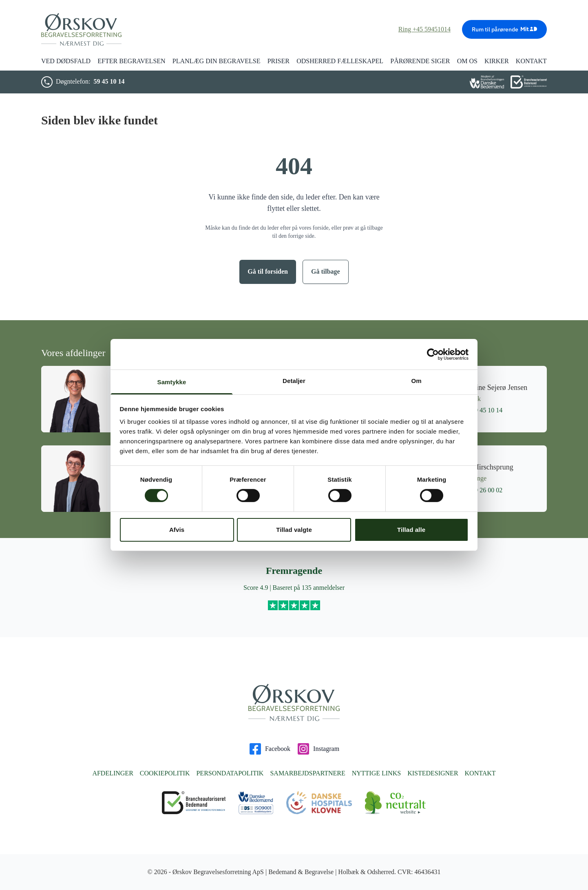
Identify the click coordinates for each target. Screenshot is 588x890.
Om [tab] (416, 381)
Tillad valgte (294, 530)
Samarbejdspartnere (307, 773)
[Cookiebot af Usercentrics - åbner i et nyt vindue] (433, 354)
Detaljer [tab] (294, 381)
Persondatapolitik (230, 773)
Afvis (177, 530)
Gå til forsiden (268, 271)
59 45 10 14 (109, 81)
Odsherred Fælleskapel (340, 61)
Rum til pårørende (504, 29)
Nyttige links (376, 773)
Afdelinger (113, 773)
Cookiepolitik (165, 773)
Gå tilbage (326, 271)
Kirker (497, 61)
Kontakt (480, 773)
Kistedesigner (433, 773)
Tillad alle (411, 530)
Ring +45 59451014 (424, 29)
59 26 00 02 (481, 490)
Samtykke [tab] (172, 382)
